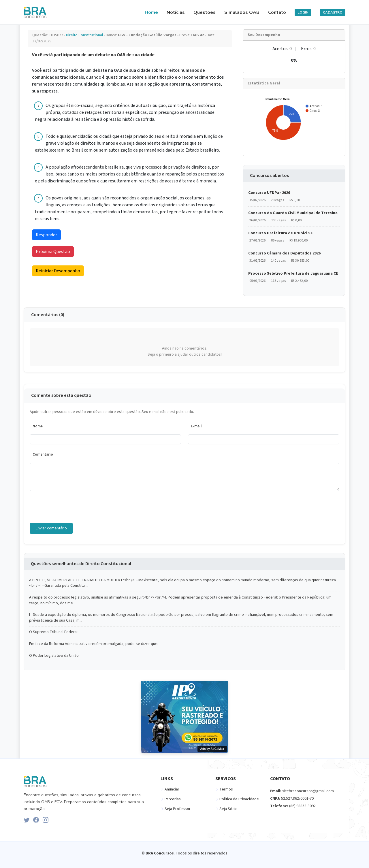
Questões (205, 12)
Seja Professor (178, 809)
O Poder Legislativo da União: (54, 656)
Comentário (43, 454)
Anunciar (172, 789)
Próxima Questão (53, 252)
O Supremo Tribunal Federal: (54, 632)
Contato (277, 12)
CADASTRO (333, 12)
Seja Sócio (228, 809)
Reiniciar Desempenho (58, 271)
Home (151, 12)
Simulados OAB (242, 12)
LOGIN (303, 12)
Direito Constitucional (85, 35)
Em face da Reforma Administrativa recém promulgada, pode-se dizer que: (94, 644)
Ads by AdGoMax (212, 749)
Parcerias (173, 799)
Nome (38, 426)
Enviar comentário (51, 528)
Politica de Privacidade (239, 799)
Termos (226, 789)
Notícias (176, 12)
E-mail (196, 426)
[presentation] (74, 507)
